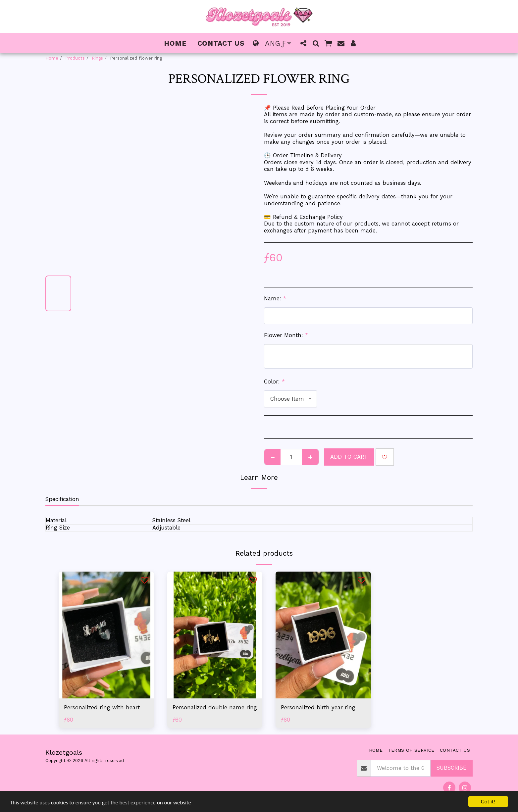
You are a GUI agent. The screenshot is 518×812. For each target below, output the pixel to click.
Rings (97, 58)
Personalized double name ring (215, 708)
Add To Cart (349, 457)
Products (75, 58)
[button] (304, 43)
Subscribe (451, 768)
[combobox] (290, 399)
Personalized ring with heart (102, 708)
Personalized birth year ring (318, 708)
